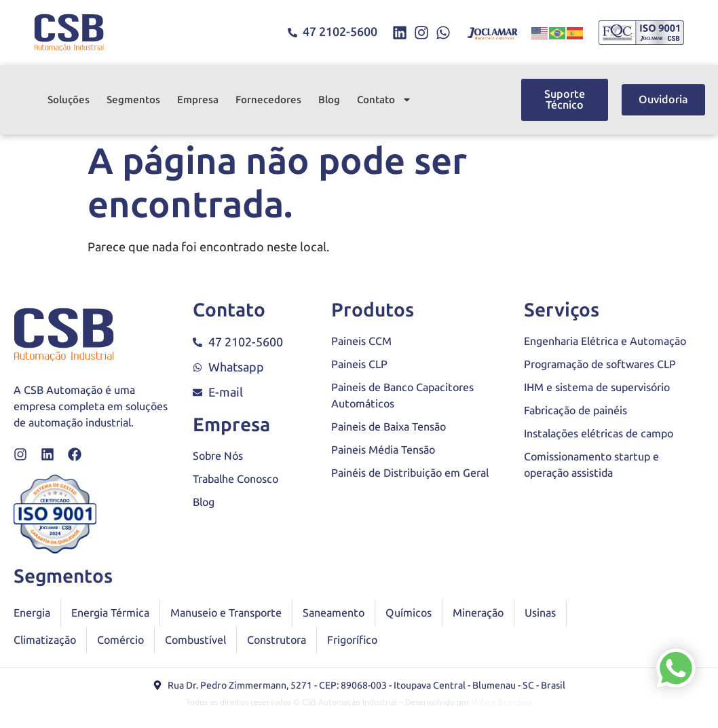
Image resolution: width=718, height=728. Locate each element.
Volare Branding (502, 702)
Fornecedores (268, 100)
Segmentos (133, 100)
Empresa (198, 100)
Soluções (69, 100)
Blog (329, 100)
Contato (384, 99)
